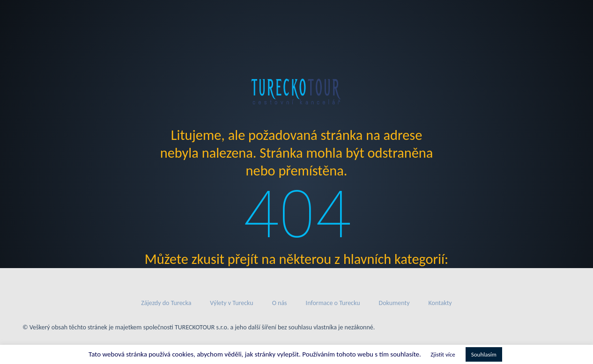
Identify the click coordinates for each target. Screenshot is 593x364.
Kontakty (440, 303)
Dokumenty (394, 303)
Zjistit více (443, 354)
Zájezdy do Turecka (166, 303)
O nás (280, 303)
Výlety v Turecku (231, 303)
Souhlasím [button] (484, 354)
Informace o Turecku (333, 303)
